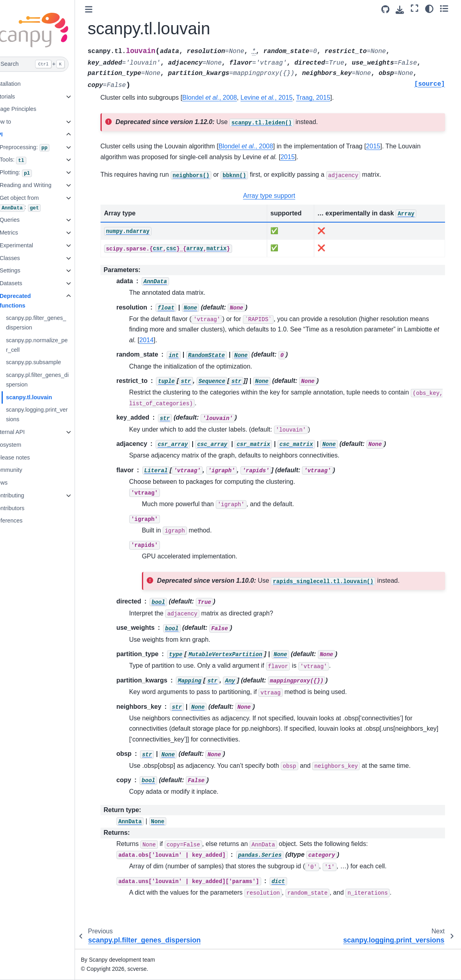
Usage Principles (32, 109)
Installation (24, 84)
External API (26, 432)
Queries (27, 220)
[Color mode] (432, 8)
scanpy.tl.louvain (46, 397)
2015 (390, 146)
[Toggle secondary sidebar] (447, 8)
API (15, 134)
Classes (27, 258)
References (25, 521)
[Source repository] (389, 9)
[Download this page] (403, 10)
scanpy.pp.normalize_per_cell (54, 345)
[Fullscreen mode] (418, 8)
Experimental (33, 245)
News (18, 483)
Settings (27, 270)
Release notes (29, 457)
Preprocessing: (42, 148)
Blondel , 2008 (227, 98)
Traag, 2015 (331, 98)
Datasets (28, 283)
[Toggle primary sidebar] (106, 9)
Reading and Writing (43, 185)
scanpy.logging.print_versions (54, 414)
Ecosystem (24, 445)
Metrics (26, 233)
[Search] (46, 64)
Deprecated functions (32, 301)
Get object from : (37, 203)
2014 (201, 340)
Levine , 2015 (284, 98)
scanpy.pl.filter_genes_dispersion (54, 380)
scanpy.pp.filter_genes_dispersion (53, 323)
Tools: (30, 160)
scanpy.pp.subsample (51, 362)
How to (19, 122)
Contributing (26, 495)
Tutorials (21, 97)
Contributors (26, 508)
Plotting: (33, 173)
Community (25, 470)
